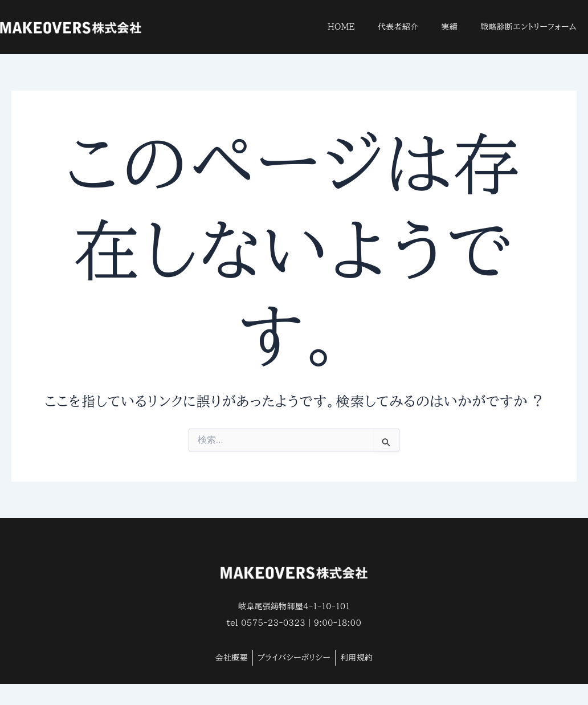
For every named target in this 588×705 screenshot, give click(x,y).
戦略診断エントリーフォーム (528, 27)
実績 (450, 27)
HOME (341, 27)
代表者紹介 (398, 27)
